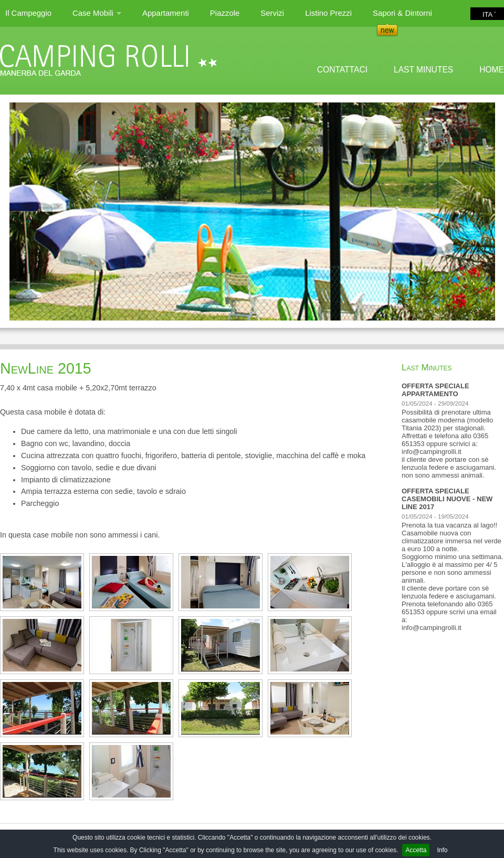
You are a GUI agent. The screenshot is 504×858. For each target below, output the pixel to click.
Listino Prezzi (328, 13)
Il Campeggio (28, 13)
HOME (492, 70)
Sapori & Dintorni (402, 13)
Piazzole (225, 13)
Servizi (272, 13)
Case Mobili (97, 17)
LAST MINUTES (423, 70)
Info (442, 850)
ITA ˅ (489, 14)
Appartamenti (166, 13)
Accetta (416, 850)
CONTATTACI (342, 70)
